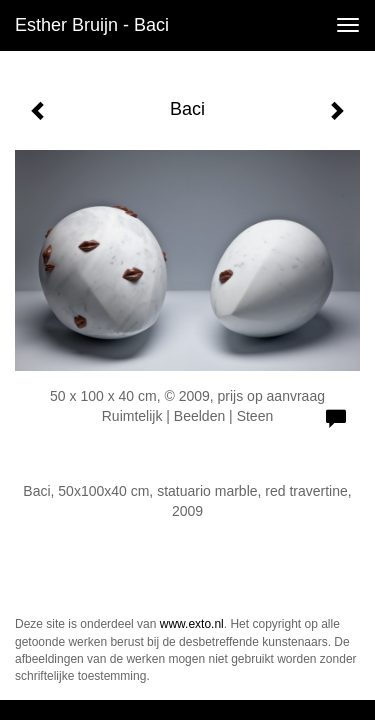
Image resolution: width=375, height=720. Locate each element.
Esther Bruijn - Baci (92, 25)
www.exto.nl (192, 624)
